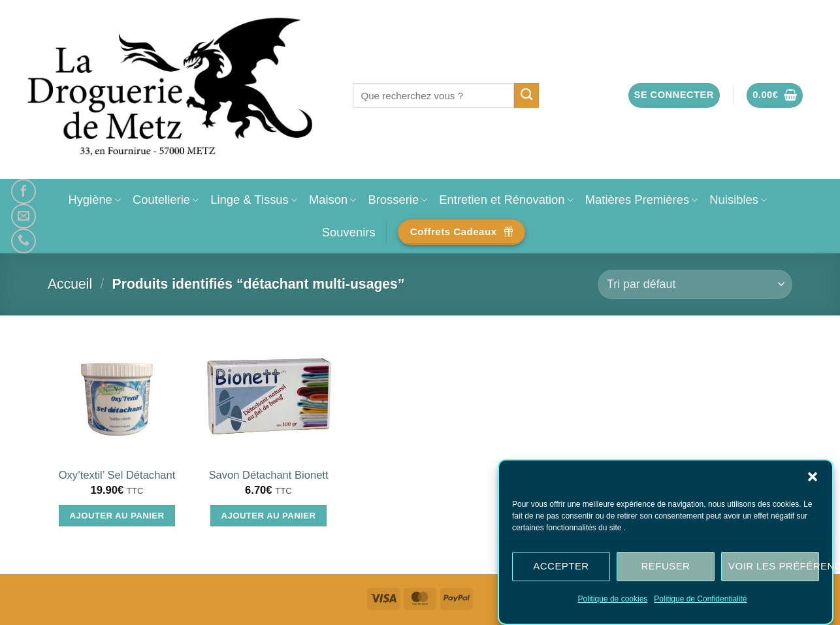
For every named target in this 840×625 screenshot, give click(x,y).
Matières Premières (642, 200)
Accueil (70, 284)
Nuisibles (738, 200)
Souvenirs (349, 232)
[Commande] (695, 284)
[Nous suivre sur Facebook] (24, 191)
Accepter (561, 566)
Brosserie (397, 200)
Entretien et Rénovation (506, 200)
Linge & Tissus (254, 200)
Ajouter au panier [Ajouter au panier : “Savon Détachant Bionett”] (269, 516)
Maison (332, 200)
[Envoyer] (527, 95)
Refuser (666, 566)
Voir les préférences (774, 566)
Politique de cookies (613, 599)
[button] (813, 477)
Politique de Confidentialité (700, 599)
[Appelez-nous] (24, 241)
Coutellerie (166, 200)
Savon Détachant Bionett (268, 475)
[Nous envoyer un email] (24, 216)
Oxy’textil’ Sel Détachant (117, 475)
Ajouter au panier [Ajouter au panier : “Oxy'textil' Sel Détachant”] (117, 516)
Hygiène (94, 200)
